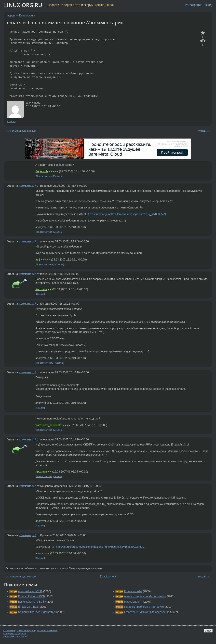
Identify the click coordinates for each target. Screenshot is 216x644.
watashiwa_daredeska (49, 425)
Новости (53, 5)
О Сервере (9, 630)
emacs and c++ (133, 602)
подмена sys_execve (23, 131)
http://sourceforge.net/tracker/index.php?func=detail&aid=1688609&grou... (100, 547)
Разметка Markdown (47, 630)
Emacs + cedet (133, 591)
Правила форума (26, 630)
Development (27, 15)
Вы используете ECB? (32, 602)
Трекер (100, 5)
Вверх (208, 631)
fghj (38, 260)
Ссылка (11, 122)
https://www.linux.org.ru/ (15, 637)
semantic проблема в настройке (144, 607)
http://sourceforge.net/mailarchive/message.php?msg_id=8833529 (126, 214)
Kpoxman (41, 289)
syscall (202, 131)
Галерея (66, 5)
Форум (89, 5)
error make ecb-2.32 (30, 591)
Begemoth (42, 171)
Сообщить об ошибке (15, 634)
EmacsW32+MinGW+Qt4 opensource (147, 612)
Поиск (110, 5)
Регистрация (194, 5)
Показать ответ (44, 176)
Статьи (78, 5)
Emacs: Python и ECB (31, 596)
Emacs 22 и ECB (28, 607)
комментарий (28, 186)
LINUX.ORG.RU (23, 5)
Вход (208, 5)
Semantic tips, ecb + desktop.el (37, 612)
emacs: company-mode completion (145, 596)
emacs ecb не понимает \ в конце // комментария (65, 22)
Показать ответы (45, 264)
